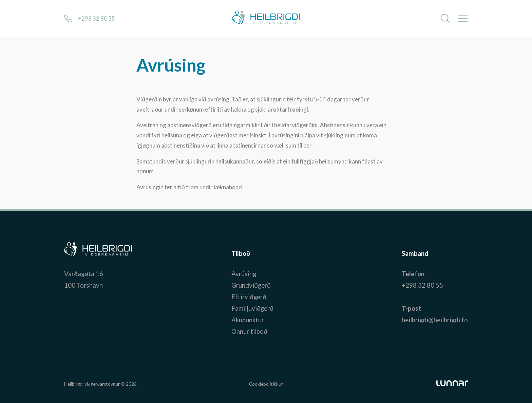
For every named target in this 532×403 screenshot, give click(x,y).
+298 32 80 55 (422, 285)
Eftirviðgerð (249, 297)
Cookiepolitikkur (266, 384)
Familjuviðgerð (252, 308)
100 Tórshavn (83, 285)
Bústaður (78, 254)
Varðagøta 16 (84, 274)
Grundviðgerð (251, 285)
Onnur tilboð (249, 331)
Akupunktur (248, 320)
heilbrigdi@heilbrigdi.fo (435, 320)
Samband (415, 254)
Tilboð (241, 254)
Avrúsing (244, 274)
